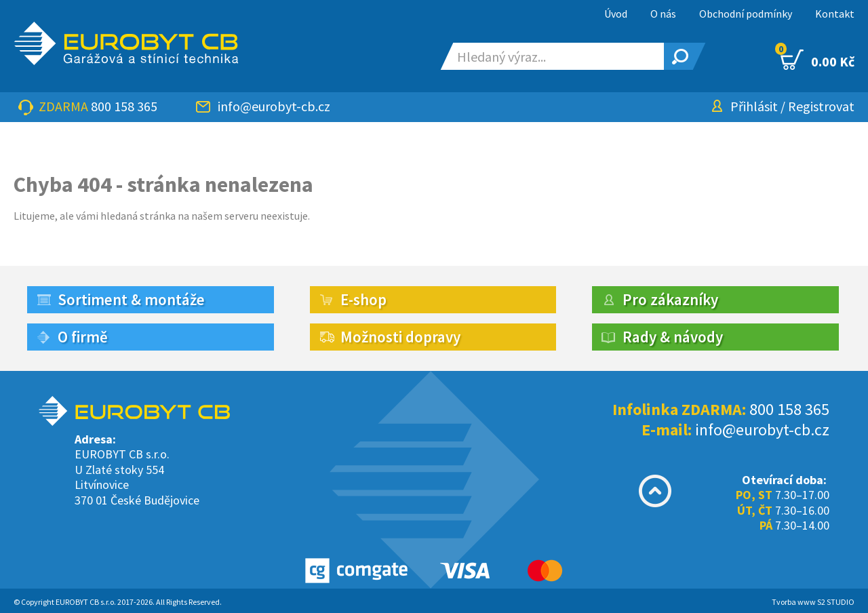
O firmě (83, 337)
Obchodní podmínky (746, 14)
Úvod (616, 14)
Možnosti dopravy (400, 337)
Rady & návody (673, 337)
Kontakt (835, 14)
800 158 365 (124, 106)
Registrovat (821, 106)
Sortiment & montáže (131, 299)
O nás (663, 14)
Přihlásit (754, 106)
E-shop (363, 299)
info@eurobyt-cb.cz (274, 106)
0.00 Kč (817, 60)
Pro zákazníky (670, 299)
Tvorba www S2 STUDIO (813, 602)
